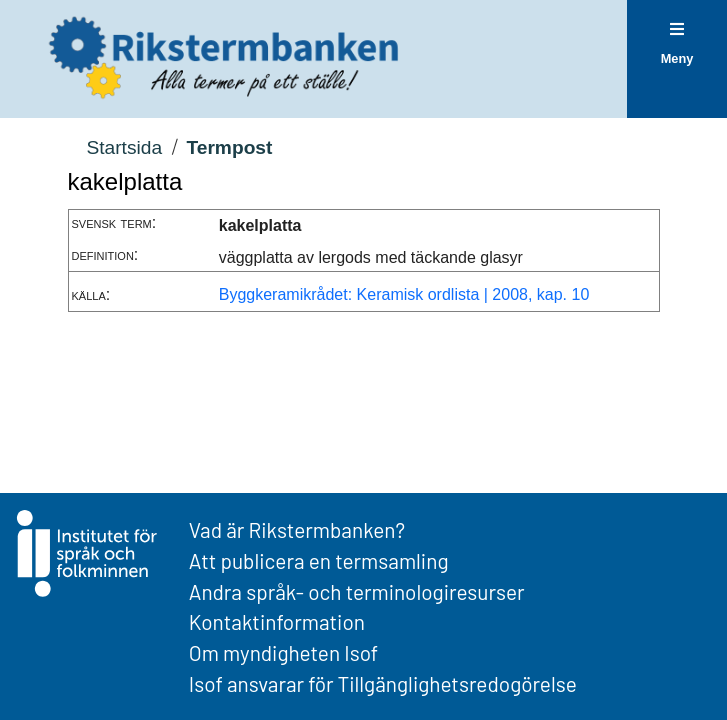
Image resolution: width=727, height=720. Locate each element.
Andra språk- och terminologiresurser (357, 591)
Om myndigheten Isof (283, 652)
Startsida (124, 147)
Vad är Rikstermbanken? (297, 529)
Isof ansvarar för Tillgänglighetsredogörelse (383, 683)
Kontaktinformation (277, 621)
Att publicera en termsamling (319, 560)
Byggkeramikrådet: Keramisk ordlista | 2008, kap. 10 (404, 294)
